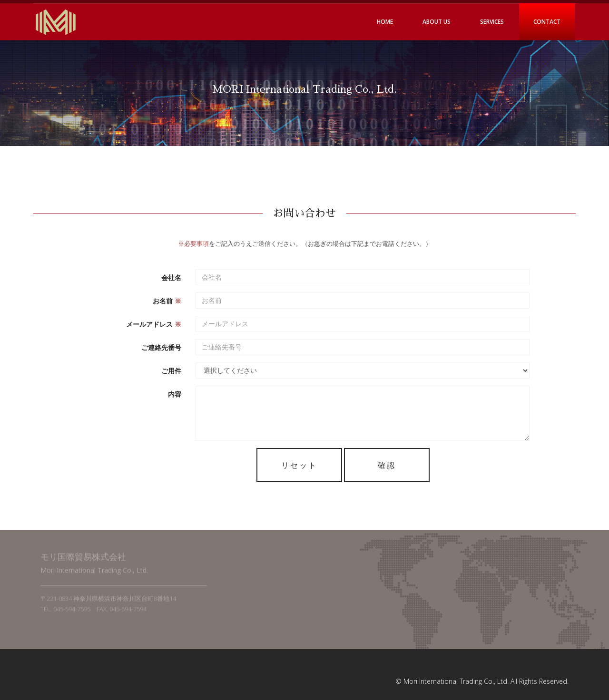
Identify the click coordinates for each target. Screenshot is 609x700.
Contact (547, 22)
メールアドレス (154, 324)
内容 (175, 394)
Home (385, 22)
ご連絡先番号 (161, 347)
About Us (437, 22)
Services (492, 22)
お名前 (167, 300)
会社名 (171, 277)
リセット (299, 465)
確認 (387, 465)
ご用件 (171, 370)
